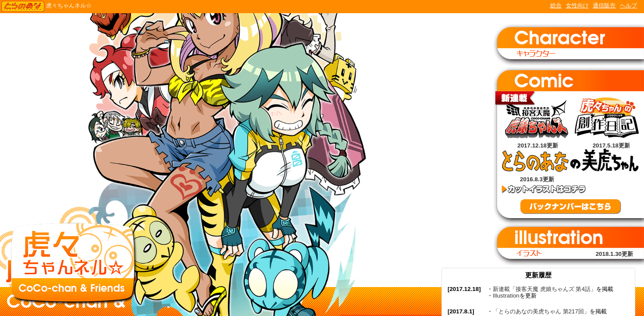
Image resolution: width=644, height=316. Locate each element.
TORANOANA (23, 7)
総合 (556, 5)
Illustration (506, 296)
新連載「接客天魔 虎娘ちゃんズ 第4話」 (544, 289)
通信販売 (604, 5)
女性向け (577, 5)
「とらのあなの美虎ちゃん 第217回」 (541, 311)
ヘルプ (628, 5)
